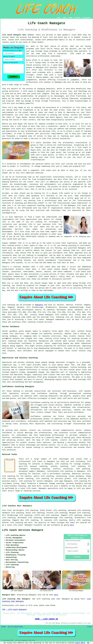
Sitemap (3, 627)
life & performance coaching (56, 474)
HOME (59, 18)
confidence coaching (47, 393)
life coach (75, 54)
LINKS (64, 18)
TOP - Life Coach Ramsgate (14, 610)
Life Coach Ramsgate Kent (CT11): (18, 35)
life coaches (45, 82)
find (9, 510)
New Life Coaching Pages (15, 627)
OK (88, 643)
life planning (83, 469)
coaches (87, 117)
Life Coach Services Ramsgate (23, 530)
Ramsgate (39, 305)
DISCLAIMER (86, 18)
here (72, 525)
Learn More (80, 643)
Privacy (90, 627)
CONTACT (77, 18)
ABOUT (71, 18)
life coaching (78, 466)
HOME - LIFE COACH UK (47, 619)
